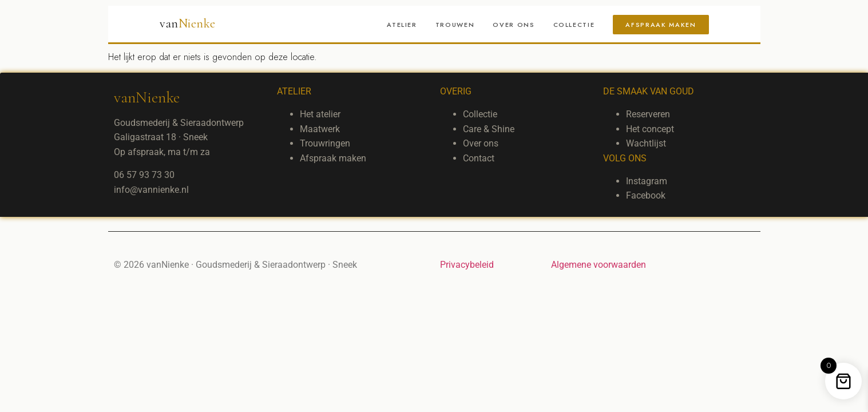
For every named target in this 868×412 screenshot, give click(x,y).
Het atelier (320, 114)
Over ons (514, 25)
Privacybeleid (467, 265)
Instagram (647, 181)
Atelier (402, 25)
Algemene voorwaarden (599, 265)
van (188, 23)
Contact (479, 158)
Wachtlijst (646, 143)
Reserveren (648, 114)
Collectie (574, 25)
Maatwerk (320, 129)
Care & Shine (489, 129)
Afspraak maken (661, 25)
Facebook (646, 195)
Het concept (650, 129)
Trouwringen (325, 143)
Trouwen (455, 25)
